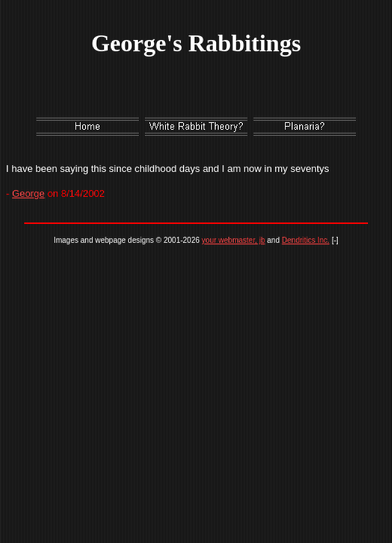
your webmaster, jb (234, 240)
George (28, 193)
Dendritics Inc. (306, 240)
